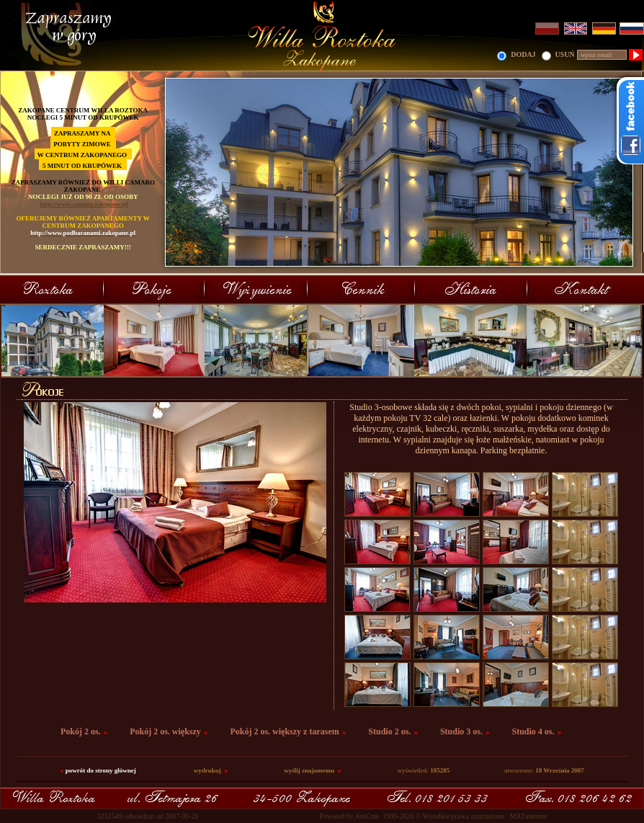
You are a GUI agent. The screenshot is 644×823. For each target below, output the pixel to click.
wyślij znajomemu (309, 770)
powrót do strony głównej (101, 770)
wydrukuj (207, 770)
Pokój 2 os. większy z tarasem (284, 731)
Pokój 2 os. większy (165, 731)
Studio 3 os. (461, 731)
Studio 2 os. (389, 731)
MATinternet (528, 816)
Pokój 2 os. (81, 731)
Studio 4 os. (533, 731)
